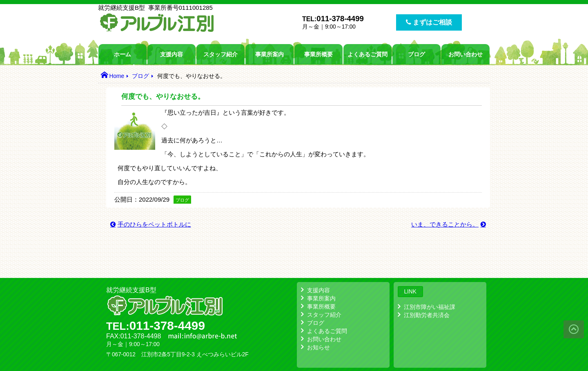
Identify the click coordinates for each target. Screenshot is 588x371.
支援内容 (171, 54)
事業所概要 (318, 54)
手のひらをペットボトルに (154, 224)
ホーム (122, 54)
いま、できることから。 (445, 224)
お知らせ (318, 347)
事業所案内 (269, 54)
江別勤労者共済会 (427, 315)
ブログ (416, 54)
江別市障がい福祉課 (430, 307)
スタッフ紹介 (220, 54)
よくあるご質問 (367, 54)
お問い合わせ (465, 54)
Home (117, 76)
